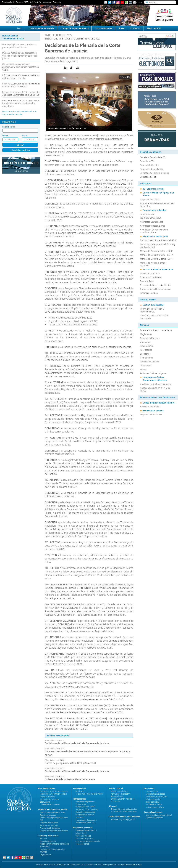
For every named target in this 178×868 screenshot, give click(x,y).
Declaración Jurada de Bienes (87, 809)
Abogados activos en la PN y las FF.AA (155, 389)
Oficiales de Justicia (149, 362)
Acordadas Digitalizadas (151, 222)
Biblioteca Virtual (153, 802)
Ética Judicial (45, 802)
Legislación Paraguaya (151, 218)
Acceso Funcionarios (150, 407)
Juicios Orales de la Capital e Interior (89, 794)
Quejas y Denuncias (48, 797)
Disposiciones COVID (150, 199)
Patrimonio (80, 817)
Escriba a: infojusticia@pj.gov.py (123, 820)
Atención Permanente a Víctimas (53, 812)
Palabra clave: (8, 127)
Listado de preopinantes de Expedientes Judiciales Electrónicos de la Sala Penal (21, 93)
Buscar (20, 145)
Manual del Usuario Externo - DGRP (157, 259)
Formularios (45, 847)
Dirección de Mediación (49, 823)
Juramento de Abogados (50, 805)
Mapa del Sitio (154, 28)
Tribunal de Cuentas (150, 165)
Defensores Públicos (150, 338)
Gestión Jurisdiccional (153, 305)
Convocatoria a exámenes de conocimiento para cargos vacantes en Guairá (21, 67)
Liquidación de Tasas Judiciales (52, 849)
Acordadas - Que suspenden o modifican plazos (154, 231)
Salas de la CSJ (147, 161)
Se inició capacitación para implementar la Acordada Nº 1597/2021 (21, 85)
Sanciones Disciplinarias (49, 799)
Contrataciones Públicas (85, 815)
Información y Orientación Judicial (53, 794)
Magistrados (146, 334)
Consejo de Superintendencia (75, 28)
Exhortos (44, 839)
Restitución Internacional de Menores (55, 844)
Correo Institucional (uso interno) (159, 403)
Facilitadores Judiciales (49, 825)
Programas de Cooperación (86, 820)
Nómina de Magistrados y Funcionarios (85, 803)
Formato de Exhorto (48, 841)
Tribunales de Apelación (151, 169)
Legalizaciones (46, 855)
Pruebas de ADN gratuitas (50, 828)
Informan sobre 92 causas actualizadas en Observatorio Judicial (21, 77)
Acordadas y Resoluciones (153, 226)
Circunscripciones (104, 28)
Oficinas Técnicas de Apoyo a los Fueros (159, 194)
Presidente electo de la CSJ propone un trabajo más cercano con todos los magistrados (21, 103)
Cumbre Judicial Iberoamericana (155, 289)
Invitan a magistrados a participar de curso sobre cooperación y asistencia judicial (20, 56)
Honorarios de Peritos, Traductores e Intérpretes (155, 379)
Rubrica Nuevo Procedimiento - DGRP (158, 240)
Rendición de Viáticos (153, 410)
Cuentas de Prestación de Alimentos (54, 831)
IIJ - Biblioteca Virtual (153, 189)
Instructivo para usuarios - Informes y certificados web (158, 246)
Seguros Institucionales (151, 414)
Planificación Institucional (155, 236)
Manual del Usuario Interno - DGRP (156, 255)
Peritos (143, 369)
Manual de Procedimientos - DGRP (156, 251)
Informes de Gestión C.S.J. (86, 823)
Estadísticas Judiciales (151, 277)
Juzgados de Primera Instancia (155, 173)
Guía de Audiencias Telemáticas (158, 269)
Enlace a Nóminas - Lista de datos (156, 330)
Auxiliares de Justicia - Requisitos (156, 384)
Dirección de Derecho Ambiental (155, 285)
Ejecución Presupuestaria (85, 812)
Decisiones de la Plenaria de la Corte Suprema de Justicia (19, 113)
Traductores (146, 365)
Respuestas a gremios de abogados (54, 791)
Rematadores (146, 358)
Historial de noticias (20, 150)
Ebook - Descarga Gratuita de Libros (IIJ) (54, 819)
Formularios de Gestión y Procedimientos (152, 310)
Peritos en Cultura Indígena (153, 373)
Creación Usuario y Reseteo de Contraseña (155, 317)
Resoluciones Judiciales (154, 210)
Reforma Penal (147, 281)
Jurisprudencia (147, 214)
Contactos (135, 28)
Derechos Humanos (48, 815)
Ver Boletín (21, 171)
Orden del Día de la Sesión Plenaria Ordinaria (70, 779)
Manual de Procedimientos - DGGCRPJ (153, 264)
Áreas (121, 28)
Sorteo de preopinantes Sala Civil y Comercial (70, 763)
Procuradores (146, 346)
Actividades (80, 791)
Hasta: (25, 135)
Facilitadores (146, 350)
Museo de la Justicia (150, 273)
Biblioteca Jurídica (149, 293)
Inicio (140, 2)
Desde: (5, 135)
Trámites (43, 852)
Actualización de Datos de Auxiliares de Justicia (157, 205)
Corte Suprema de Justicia (41, 28)
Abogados (145, 342)
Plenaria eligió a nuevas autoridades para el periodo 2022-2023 (19, 46)
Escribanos (145, 354)
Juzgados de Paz (148, 177)
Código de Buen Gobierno (86, 807)
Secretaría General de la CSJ (153, 157)
